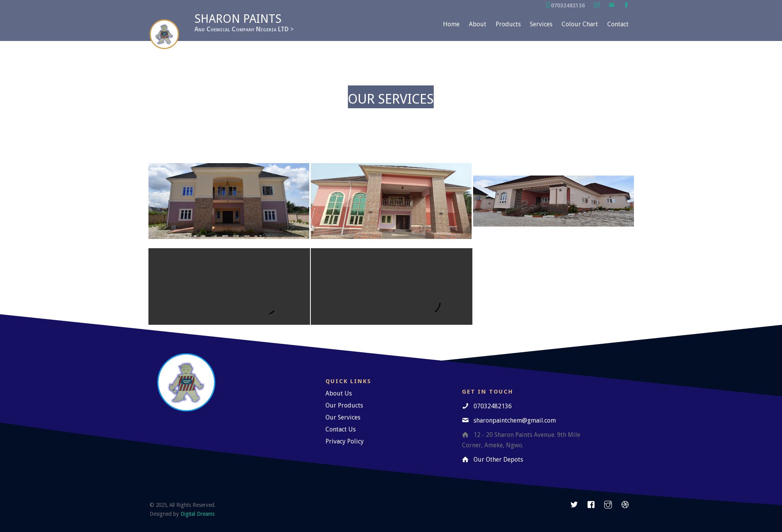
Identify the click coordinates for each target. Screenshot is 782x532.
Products (508, 24)
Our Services (343, 417)
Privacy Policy (345, 441)
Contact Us (341, 429)
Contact (618, 24)
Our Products (344, 405)
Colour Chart (580, 24)
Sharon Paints (238, 19)
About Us (339, 393)
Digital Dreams (198, 514)
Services (541, 24)
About (478, 24)
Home (451, 24)
